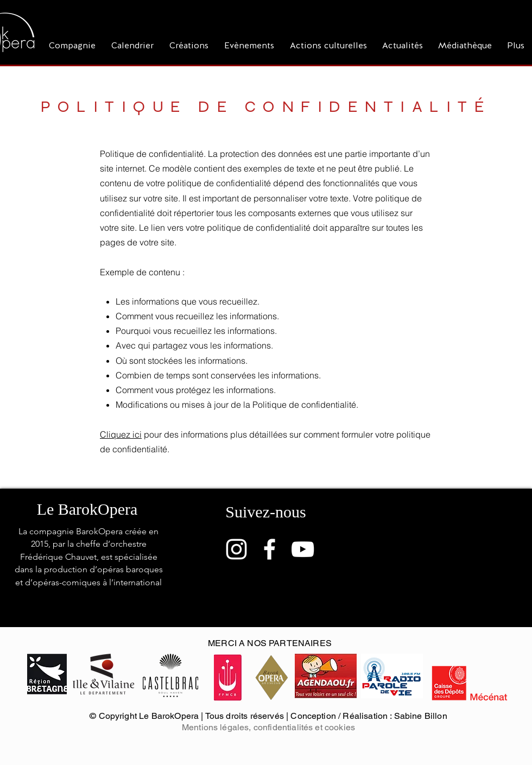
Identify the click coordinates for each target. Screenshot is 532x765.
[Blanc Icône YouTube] (303, 549)
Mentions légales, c (220, 727)
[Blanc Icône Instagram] (236, 549)
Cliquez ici (121, 434)
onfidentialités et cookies (306, 727)
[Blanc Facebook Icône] (270, 549)
